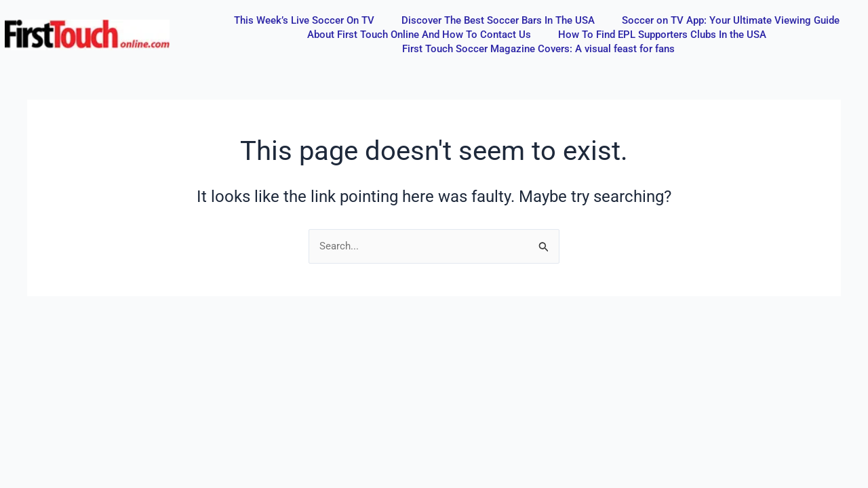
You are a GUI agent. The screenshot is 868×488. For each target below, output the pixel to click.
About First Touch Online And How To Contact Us (419, 35)
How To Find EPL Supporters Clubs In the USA (662, 35)
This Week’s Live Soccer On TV (304, 20)
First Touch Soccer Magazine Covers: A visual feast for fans (538, 49)
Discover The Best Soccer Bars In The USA (498, 20)
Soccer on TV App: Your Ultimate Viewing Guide (731, 20)
